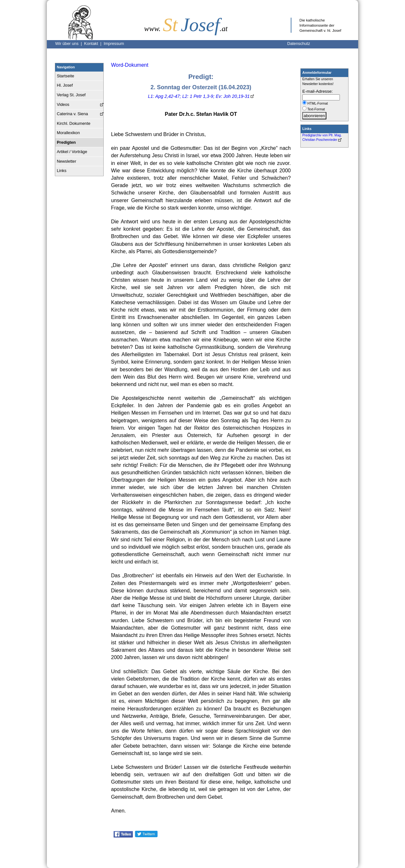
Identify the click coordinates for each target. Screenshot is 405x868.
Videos (63, 104)
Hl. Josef (65, 85)
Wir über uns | (70, 43)
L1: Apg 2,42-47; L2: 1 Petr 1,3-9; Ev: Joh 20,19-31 (199, 96)
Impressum (114, 43)
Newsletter (66, 161)
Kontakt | (94, 43)
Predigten (66, 142)
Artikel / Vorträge (72, 152)
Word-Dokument (130, 65)
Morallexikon (68, 133)
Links (62, 171)
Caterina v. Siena (72, 114)
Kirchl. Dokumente (74, 123)
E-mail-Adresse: (318, 91)
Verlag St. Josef (71, 95)
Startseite (65, 76)
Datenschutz (299, 43)
